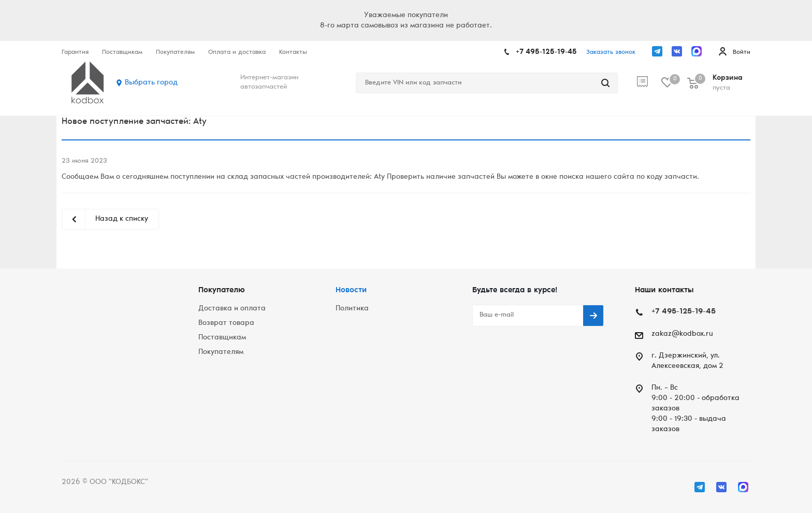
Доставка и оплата (232, 309)
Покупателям (221, 352)
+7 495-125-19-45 (546, 52)
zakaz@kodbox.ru (682, 334)
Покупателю (222, 290)
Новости (351, 290)
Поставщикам (222, 338)
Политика (352, 309)
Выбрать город (151, 83)
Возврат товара (226, 323)
